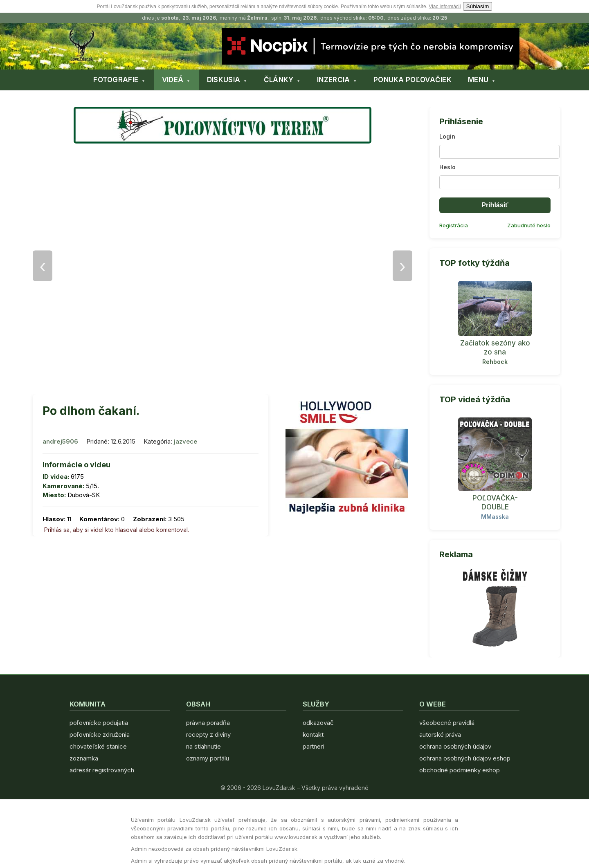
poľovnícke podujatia (99, 723)
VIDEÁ (173, 80)
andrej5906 (60, 441)
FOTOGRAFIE (116, 80)
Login (447, 136)
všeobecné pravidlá (447, 723)
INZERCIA (333, 80)
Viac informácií (445, 7)
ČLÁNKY (279, 80)
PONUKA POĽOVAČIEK (413, 80)
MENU (478, 80)
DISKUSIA (224, 80)
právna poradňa (208, 723)
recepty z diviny (208, 735)
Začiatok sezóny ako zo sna (495, 348)
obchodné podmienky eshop (460, 770)
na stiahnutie (203, 746)
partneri (313, 746)
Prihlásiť (495, 205)
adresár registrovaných (102, 770)
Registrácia (454, 225)
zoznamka (84, 758)
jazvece (185, 441)
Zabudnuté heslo (529, 225)
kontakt (313, 735)
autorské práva (440, 735)
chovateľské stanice (98, 746)
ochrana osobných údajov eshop (465, 758)
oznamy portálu (208, 758)
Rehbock (495, 362)
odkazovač (318, 723)
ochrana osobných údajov (455, 746)
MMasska (495, 517)
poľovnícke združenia (100, 735)
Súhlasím (478, 6)
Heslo (447, 167)
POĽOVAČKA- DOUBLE (495, 502)
